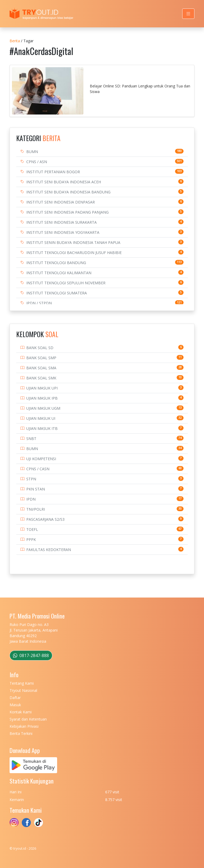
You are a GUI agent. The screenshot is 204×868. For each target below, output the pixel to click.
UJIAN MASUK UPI (42, 388)
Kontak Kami (21, 712)
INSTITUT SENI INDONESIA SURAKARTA (61, 222)
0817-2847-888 (31, 655)
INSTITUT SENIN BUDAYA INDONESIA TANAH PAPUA (73, 242)
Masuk (15, 705)
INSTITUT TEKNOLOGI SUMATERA (57, 293)
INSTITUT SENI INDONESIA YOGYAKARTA (63, 232)
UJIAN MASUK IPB (42, 398)
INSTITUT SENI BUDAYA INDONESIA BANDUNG (68, 192)
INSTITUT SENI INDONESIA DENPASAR (61, 202)
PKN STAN (36, 489)
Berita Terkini (21, 733)
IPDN (31, 499)
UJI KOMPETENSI (41, 459)
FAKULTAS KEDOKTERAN (49, 550)
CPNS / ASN (37, 162)
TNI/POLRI (36, 509)
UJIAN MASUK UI (41, 418)
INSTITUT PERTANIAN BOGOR (53, 172)
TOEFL (32, 529)
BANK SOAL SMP (41, 358)
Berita (15, 41)
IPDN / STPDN (39, 303)
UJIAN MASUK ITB (42, 428)
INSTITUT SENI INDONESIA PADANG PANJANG (67, 212)
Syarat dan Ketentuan (28, 719)
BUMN (32, 152)
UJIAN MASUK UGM (43, 408)
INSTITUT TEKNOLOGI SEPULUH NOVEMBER (66, 283)
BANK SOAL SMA (41, 368)
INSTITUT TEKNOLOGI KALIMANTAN (59, 273)
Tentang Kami (22, 683)
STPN (31, 479)
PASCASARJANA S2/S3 (45, 519)
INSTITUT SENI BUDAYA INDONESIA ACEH (64, 182)
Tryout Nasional (23, 690)
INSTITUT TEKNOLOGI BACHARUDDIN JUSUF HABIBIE (74, 253)
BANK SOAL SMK (41, 378)
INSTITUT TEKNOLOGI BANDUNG (56, 263)
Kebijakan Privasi (24, 726)
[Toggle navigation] (188, 14)
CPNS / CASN (38, 469)
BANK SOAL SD (40, 348)
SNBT (31, 439)
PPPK (31, 539)
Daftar (15, 698)
